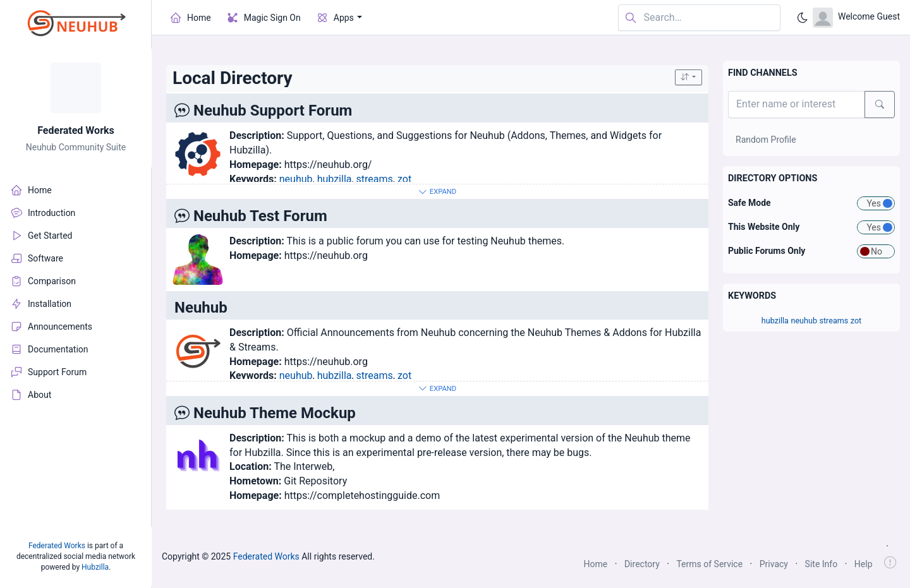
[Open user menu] (856, 18)
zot (404, 179)
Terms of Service (709, 564)
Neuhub (201, 308)
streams (375, 179)
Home (596, 564)
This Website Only (764, 227)
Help (864, 564)
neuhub (296, 179)
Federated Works (76, 130)
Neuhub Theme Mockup (275, 413)
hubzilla (335, 179)
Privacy (774, 564)
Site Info (822, 564)
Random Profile (766, 140)
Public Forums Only (767, 251)
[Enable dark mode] (803, 18)
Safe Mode (749, 203)
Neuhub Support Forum (273, 111)
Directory (642, 564)
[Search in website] (699, 18)
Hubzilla (95, 567)
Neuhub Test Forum (260, 216)
